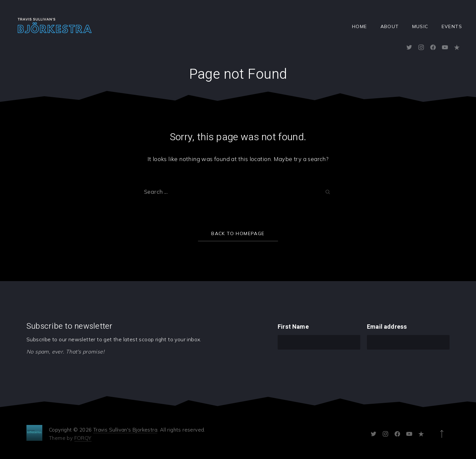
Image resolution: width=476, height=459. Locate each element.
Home (360, 26)
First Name (293, 327)
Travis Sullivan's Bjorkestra (125, 430)
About (390, 26)
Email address (387, 327)
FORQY (83, 438)
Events (452, 26)
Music (420, 26)
